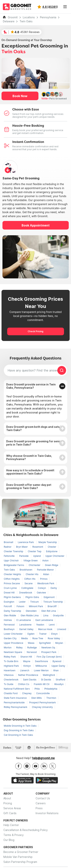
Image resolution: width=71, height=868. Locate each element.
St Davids (46, 680)
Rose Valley (54, 638)
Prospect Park (49, 652)
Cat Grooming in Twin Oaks (18, 735)
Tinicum (35, 602)
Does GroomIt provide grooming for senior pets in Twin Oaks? (34, 443)
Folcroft (8, 606)
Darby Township (13, 611)
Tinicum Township (53, 602)
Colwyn (42, 588)
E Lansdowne (24, 620)
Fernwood (9, 625)
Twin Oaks (26, 21)
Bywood (57, 661)
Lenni (52, 625)
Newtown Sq (48, 648)
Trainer (43, 634)
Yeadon (41, 625)
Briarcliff (52, 606)
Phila (37, 689)
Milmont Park (36, 606)
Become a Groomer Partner (21, 852)
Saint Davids (30, 680)
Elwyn (55, 634)
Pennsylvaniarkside (14, 702)
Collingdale (28, 588)
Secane (29, 583)
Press (39, 808)
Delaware (9, 21)
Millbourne (41, 666)
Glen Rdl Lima (49, 611)
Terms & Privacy (14, 835)
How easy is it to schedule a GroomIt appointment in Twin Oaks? (30, 472)
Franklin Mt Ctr (42, 684)
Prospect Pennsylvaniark (42, 702)
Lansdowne (26, 625)
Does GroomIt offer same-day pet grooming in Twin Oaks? (29, 486)
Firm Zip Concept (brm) (49, 657)
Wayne (27, 661)
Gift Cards (10, 813)
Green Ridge (51, 565)
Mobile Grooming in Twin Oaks (20, 726)
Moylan (59, 643)
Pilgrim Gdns (32, 597)
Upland (37, 556)
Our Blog (9, 840)
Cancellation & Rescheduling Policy (26, 830)
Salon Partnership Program (20, 862)
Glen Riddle (10, 615)
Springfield (45, 643)
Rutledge (32, 648)
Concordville (43, 693)
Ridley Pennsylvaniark (16, 707)
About (7, 798)
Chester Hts (32, 574)
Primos (44, 579)
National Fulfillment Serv (17, 689)
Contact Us (43, 798)
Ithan (56, 670)
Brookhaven (26, 570)
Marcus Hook (46, 629)
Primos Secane (12, 583)
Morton (8, 648)
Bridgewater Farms (14, 565)
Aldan (46, 574)
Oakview (41, 593)
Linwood (62, 629)
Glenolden (32, 611)
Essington (9, 602)
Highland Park (12, 666)
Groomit (13, 17)
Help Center (11, 825)
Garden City (11, 638)
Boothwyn (9, 629)
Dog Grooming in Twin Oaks (19, 730)
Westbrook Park (46, 583)
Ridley (20, 648)
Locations (29, 17)
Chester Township (14, 551)
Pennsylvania (48, 17)
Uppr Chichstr (12, 561)
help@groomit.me (43, 758)
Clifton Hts (30, 579)
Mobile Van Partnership (18, 857)
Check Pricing (35, 331)
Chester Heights (13, 574)
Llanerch (25, 670)
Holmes (8, 620)
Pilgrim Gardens (13, 597)
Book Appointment (36, 225)
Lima (46, 615)
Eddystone (52, 551)
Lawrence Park (26, 542)
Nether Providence (28, 675)
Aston (46, 561)
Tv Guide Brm (11, 661)
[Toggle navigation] (65, 7)
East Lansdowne (44, 620)
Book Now (20, 96)
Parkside (24, 556)
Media (25, 638)
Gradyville (58, 615)
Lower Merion (42, 670)
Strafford (60, 680)
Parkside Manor (45, 570)
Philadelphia (51, 689)
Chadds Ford (11, 693)
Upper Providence (14, 643)
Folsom (21, 606)
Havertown (10, 670)
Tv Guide (9, 684)
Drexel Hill (9, 593)
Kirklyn (28, 666)
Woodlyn (59, 684)
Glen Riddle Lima (30, 615)
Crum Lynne (11, 588)
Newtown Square (13, 652)
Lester (23, 602)
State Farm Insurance (16, 698)
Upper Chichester (55, 556)
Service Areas (12, 808)
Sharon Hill (27, 657)
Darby (54, 588)
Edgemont (49, 597)
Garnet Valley (27, 629)
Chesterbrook (11, 680)
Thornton (51, 698)
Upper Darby (58, 666)
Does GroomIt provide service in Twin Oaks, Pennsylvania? (31, 386)
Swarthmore (42, 661)
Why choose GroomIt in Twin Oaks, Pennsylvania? (29, 457)
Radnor (8, 547)
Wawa (31, 643)
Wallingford (49, 675)
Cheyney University (42, 707)
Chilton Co (24, 684)
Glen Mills (37, 698)
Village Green (31, 561)
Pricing (8, 803)
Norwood (32, 652)
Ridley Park (10, 657)
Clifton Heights (12, 579)
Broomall (9, 542)
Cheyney (27, 693)
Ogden (31, 634)
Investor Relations (47, 813)
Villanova (9, 675)
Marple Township (48, 542)
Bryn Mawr (22, 547)
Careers (41, 803)
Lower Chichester (14, 634)
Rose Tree (38, 638)
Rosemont (38, 547)
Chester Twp (35, 551)
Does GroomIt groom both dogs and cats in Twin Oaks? (34, 428)
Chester (52, 547)
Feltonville (9, 556)
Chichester (35, 565)
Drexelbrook (26, 593)
